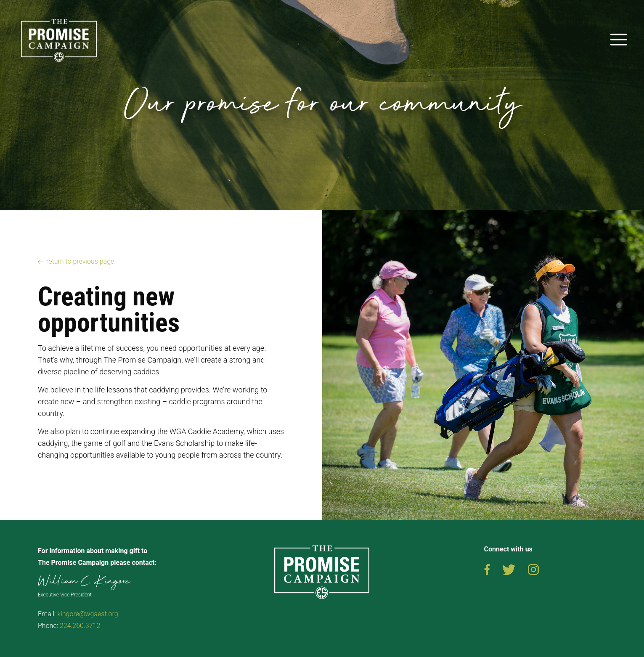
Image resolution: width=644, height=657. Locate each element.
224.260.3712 (80, 626)
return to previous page (80, 262)
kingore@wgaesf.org (87, 614)
